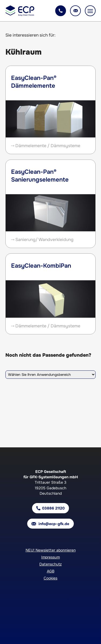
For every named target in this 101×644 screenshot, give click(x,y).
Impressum (50, 557)
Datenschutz (50, 564)
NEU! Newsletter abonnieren (51, 550)
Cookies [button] (50, 578)
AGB (51, 571)
